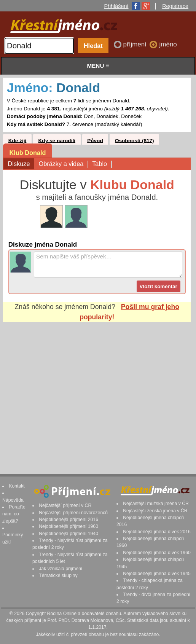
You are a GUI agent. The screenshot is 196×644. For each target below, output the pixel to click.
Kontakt (17, 486)
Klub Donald (27, 153)
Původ (95, 140)
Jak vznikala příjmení (61, 569)
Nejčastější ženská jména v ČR (155, 511)
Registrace (175, 6)
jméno (168, 44)
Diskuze (21, 164)
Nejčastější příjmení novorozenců (73, 513)
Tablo (102, 164)
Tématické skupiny (58, 575)
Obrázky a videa (63, 164)
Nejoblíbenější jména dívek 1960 (157, 553)
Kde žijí (18, 140)
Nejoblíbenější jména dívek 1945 (157, 574)
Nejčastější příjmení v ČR (65, 505)
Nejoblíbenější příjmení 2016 (69, 520)
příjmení (136, 44)
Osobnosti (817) (135, 140)
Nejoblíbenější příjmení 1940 (69, 534)
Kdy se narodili (57, 140)
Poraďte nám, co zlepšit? (14, 514)
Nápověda (13, 500)
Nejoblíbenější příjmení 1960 (69, 526)
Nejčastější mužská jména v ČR (156, 504)
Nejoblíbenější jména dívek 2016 (157, 532)
